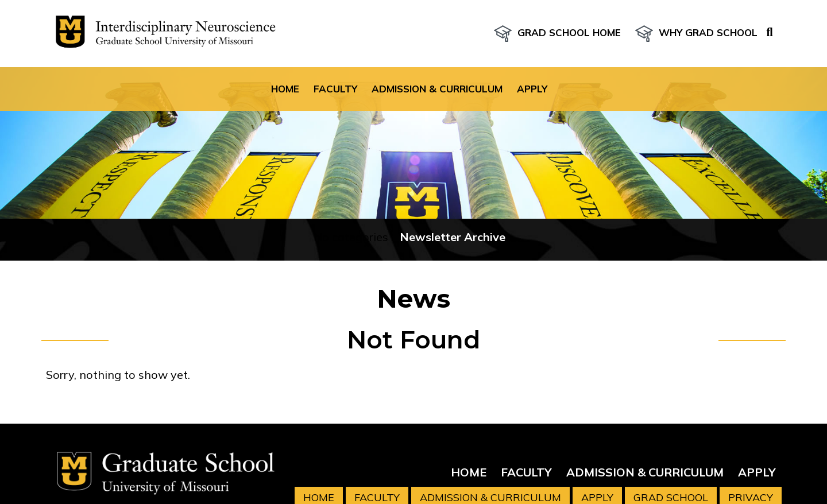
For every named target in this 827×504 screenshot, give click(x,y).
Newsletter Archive (453, 237)
